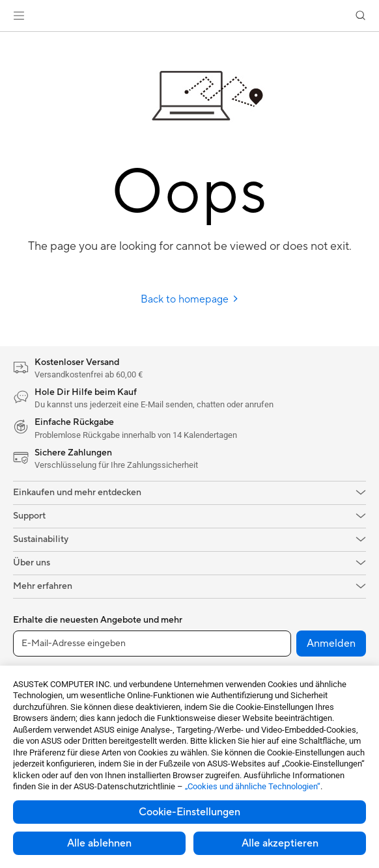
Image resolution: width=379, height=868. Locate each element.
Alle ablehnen (99, 843)
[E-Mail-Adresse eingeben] (152, 644)
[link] (190, 16)
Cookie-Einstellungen (189, 812)
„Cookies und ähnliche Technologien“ (253, 786)
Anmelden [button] (331, 644)
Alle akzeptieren (280, 843)
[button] (19, 16)
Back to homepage (190, 299)
